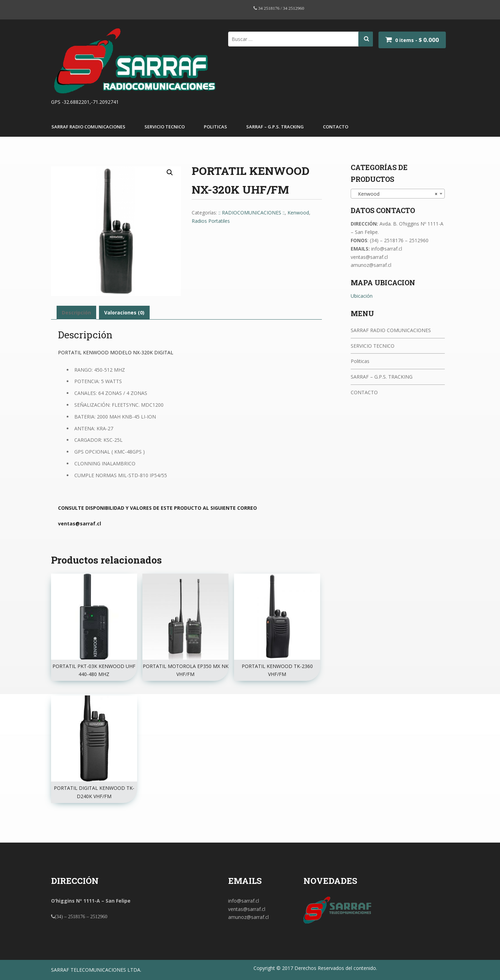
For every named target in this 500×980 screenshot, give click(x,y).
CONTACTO (336, 127)
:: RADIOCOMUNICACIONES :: (252, 213)
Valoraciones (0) (124, 312)
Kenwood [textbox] (396, 194)
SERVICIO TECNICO (165, 127)
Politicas (215, 127)
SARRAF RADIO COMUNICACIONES (88, 127)
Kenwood (298, 213)
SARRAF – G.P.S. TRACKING (275, 127)
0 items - (417, 40)
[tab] (76, 313)
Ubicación (362, 296)
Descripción (76, 312)
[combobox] (398, 194)
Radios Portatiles (211, 221)
